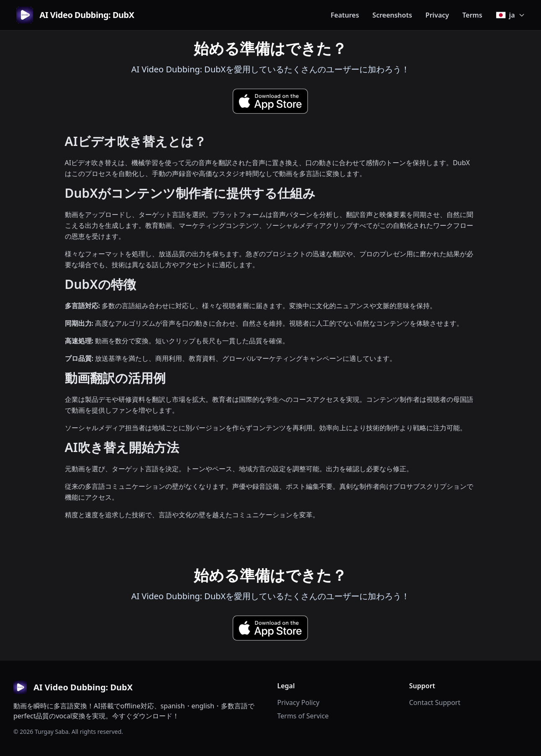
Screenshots (392, 15)
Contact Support (435, 702)
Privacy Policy (299, 702)
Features (345, 15)
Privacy (437, 15)
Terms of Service (303, 716)
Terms (472, 15)
